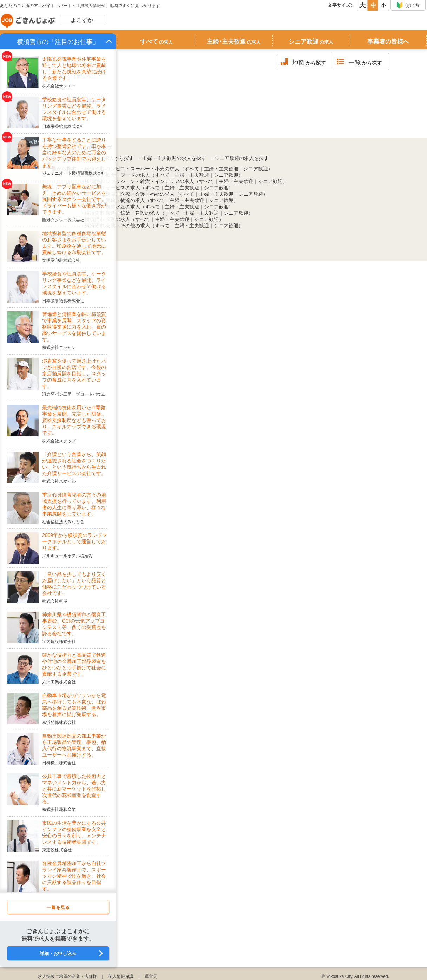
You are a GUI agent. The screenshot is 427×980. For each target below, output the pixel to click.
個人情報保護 (121, 976)
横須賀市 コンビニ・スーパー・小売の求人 (132, 169)
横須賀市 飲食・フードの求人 (117, 175)
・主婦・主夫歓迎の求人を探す (172, 158)
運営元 (151, 976)
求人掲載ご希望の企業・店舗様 (67, 976)
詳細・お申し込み (58, 953)
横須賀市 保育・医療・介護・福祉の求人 (130, 194)
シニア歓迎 (311, 42)
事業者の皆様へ (388, 42)
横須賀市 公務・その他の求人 (117, 226)
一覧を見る (58, 907)
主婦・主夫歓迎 (221, 169)
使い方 (408, 5)
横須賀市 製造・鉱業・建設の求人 (122, 213)
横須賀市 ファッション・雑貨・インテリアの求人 (139, 181)
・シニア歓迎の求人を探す (239, 158)
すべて (156, 42)
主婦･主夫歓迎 (234, 42)
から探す (309, 63)
